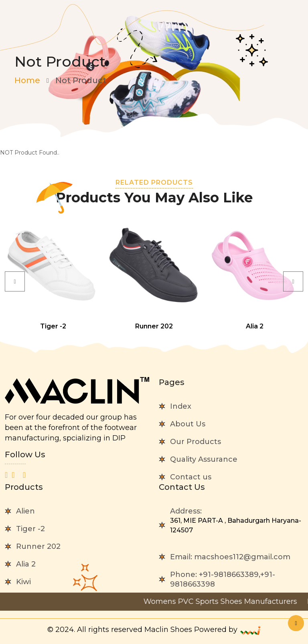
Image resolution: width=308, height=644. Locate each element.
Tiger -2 (30, 529)
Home (27, 80)
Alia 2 (26, 564)
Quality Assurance (204, 459)
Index (181, 406)
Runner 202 (38, 546)
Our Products (196, 442)
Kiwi (23, 582)
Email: (230, 557)
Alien (25, 511)
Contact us (191, 477)
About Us (188, 424)
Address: (237, 521)
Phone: (223, 579)
